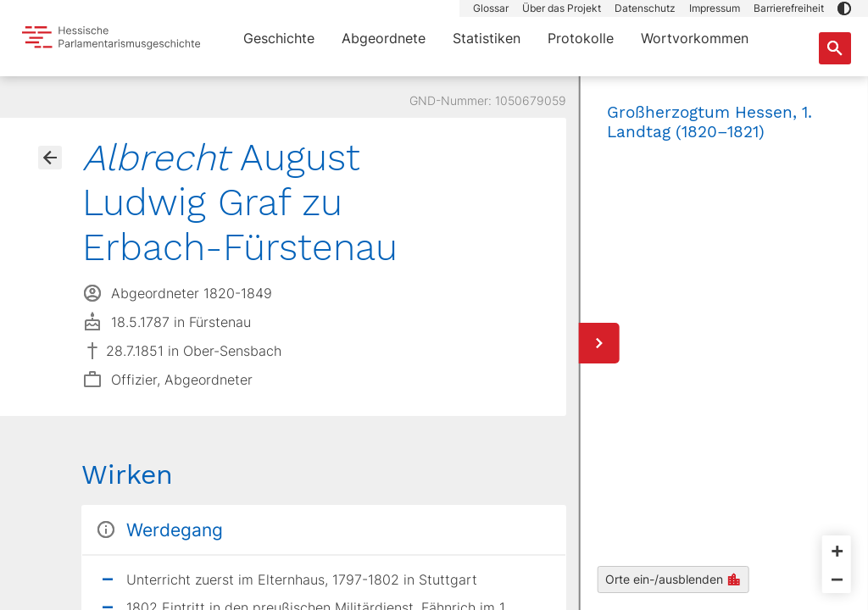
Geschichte (279, 38)
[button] (844, 8)
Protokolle (581, 38)
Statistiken (487, 38)
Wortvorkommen (695, 38)
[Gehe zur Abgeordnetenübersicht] (50, 158)
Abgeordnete (384, 38)
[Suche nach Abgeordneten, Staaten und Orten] (835, 48)
